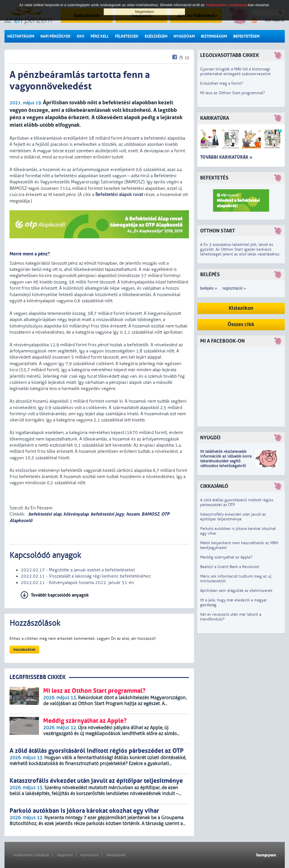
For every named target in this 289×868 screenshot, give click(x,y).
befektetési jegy (107, 514)
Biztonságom (214, 36)
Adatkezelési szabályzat (31, 855)
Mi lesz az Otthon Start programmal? (233, 93)
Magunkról (65, 855)
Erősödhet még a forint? (222, 83)
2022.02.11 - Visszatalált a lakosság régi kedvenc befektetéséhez (86, 576)
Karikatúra (215, 118)
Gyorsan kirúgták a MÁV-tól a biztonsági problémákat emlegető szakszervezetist (235, 71)
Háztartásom (21, 36)
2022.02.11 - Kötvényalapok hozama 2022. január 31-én (77, 583)
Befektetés (214, 178)
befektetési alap (44, 514)
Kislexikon (241, 308)
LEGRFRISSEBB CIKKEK (38, 677)
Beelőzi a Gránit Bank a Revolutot (230, 567)
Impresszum (90, 855)
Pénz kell (100, 36)
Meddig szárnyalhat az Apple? (226, 557)
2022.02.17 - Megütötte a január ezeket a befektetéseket (78, 570)
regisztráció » (234, 288)
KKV (81, 36)
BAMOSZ (150, 514)
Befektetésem (246, 36)
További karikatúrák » (226, 157)
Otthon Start (218, 231)
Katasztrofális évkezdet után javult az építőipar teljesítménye (233, 517)
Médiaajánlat (116, 855)
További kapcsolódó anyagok (60, 595)
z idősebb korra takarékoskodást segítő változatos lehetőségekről (226, 461)
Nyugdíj (210, 438)
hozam (133, 514)
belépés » (209, 288)
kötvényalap (76, 514)
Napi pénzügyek (56, 36)
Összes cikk (241, 325)
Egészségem (156, 36)
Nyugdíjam (184, 36)
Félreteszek (127, 36)
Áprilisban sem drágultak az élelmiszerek (236, 591)
